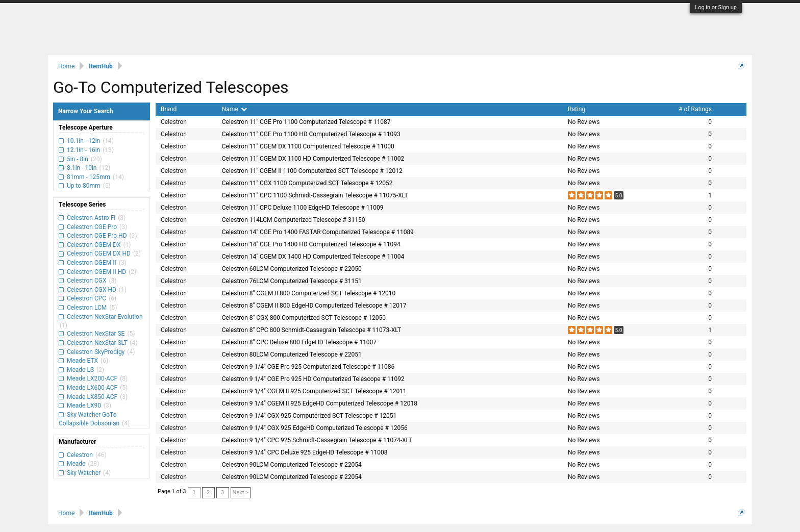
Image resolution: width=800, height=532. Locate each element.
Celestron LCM (87, 308)
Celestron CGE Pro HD (97, 236)
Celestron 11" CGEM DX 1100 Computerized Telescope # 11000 (308, 146)
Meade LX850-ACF (92, 397)
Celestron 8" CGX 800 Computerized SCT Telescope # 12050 (304, 318)
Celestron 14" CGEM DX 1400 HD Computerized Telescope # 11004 (313, 257)
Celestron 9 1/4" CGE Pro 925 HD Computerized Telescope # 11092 (313, 379)
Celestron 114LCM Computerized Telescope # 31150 (294, 220)
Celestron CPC (86, 298)
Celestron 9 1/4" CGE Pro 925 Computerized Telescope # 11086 (308, 367)
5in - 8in (78, 159)
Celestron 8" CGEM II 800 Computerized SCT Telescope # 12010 (309, 293)
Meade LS (80, 370)
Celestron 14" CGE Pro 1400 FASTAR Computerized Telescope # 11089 (318, 232)
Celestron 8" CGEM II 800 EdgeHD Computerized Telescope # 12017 (314, 306)
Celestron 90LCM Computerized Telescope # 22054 (292, 465)
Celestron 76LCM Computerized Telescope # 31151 (292, 281)
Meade (76, 464)
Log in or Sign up (716, 7)
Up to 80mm (84, 186)
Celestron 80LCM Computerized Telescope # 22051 (292, 354)
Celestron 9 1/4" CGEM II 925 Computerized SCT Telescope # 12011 (314, 391)
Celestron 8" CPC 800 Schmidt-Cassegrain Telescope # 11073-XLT (311, 330)
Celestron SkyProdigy (96, 352)
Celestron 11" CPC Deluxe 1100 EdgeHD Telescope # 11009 (303, 208)
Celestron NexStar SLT (97, 343)
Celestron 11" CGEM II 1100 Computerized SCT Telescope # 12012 (312, 171)
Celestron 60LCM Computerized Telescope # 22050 (292, 269)
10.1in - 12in (83, 141)
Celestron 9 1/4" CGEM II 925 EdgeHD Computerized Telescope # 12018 (320, 403)
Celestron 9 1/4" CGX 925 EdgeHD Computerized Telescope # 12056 (315, 428)
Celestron (80, 455)
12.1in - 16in (83, 150)
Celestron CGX (86, 281)
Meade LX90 (84, 406)
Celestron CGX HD (92, 290)
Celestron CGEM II (92, 263)
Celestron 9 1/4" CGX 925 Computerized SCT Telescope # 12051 (309, 416)
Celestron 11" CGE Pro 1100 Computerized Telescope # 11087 (306, 122)
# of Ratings (695, 109)
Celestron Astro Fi (91, 218)
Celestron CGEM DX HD (99, 254)
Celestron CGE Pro (92, 227)
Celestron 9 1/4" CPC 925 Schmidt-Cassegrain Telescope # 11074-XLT (317, 440)
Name (234, 109)
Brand (169, 109)
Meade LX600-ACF (92, 388)
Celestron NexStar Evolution (104, 317)
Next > (241, 492)
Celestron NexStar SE (96, 334)
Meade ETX (82, 361)
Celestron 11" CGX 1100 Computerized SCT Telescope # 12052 (307, 183)
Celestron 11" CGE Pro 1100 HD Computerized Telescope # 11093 (311, 134)
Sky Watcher (84, 473)
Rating (577, 109)
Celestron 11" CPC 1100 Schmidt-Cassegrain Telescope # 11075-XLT (315, 195)
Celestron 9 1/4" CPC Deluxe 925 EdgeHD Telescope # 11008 (305, 452)
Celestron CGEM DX (94, 245)
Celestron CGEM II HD (96, 272)
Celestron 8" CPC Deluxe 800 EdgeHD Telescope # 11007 (299, 342)
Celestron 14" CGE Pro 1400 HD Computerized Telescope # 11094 (311, 244)
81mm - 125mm (89, 177)
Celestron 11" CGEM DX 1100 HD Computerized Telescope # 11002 (313, 159)
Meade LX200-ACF (92, 378)
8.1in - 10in (82, 168)
